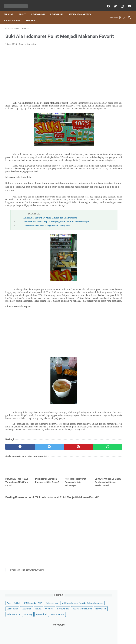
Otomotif (115, 66)
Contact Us (61, 633)
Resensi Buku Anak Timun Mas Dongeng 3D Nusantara (114, 312)
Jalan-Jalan (106, 60)
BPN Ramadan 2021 (110, 40)
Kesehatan (120, 60)
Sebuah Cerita (122, 83)
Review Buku (40, 10)
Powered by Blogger (71, 639)
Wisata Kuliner (14, 17)
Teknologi (105, 88)
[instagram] (120, 4)
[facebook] (106, 4)
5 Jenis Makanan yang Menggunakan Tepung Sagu (47, 250)
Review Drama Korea (81, 10)
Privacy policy (84, 633)
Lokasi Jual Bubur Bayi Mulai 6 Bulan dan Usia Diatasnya (50, 240)
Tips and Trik (119, 88)
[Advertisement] (47, 76)
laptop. (104, 66)
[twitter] (113, 4)
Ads (103, 34)
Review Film (58, 10)
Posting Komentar (28, 49)
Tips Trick (33, 17)
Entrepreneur (107, 45)
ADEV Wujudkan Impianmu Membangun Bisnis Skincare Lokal (114, 286)
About (24, 10)
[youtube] (127, 4)
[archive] (109, 361)
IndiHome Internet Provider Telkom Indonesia (113, 53)
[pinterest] (57, 486)
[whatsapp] (78, 486)
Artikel (111, 34)
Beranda (10, 10)
